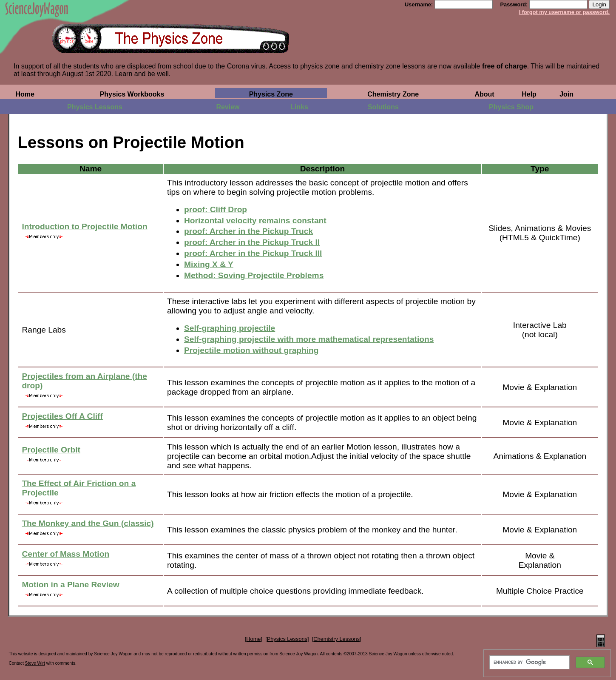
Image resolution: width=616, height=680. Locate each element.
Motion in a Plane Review (70, 585)
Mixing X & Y (209, 264)
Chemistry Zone (393, 94)
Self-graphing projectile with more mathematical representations (309, 339)
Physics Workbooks (132, 94)
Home (25, 94)
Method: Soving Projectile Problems (254, 275)
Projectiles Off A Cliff (62, 416)
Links (299, 107)
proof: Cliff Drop (216, 209)
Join (566, 94)
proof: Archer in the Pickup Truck (248, 231)
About (484, 94)
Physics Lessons (95, 107)
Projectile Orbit (51, 450)
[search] (529, 663)
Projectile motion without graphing (251, 350)
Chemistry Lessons (336, 639)
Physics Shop (511, 107)
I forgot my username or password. (564, 12)
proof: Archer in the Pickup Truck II (252, 242)
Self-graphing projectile (230, 328)
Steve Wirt (35, 663)
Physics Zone (271, 94)
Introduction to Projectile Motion (84, 226)
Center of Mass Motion (65, 554)
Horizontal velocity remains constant (255, 221)
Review (228, 107)
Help (529, 94)
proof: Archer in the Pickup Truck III (253, 253)
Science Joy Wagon (113, 654)
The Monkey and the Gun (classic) (88, 523)
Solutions (383, 107)
